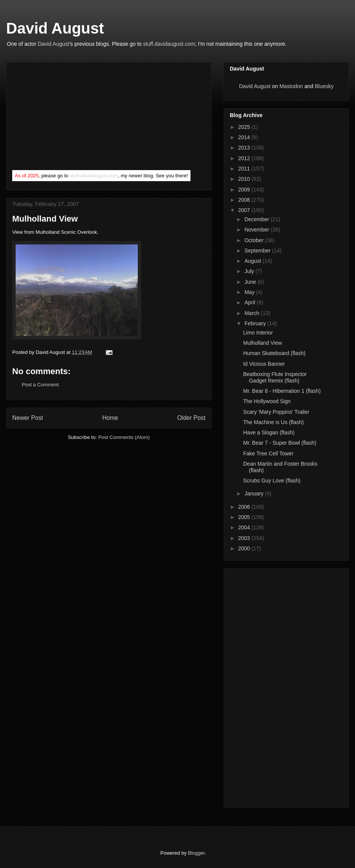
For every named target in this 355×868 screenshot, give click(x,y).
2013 (245, 148)
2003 (245, 538)
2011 (245, 169)
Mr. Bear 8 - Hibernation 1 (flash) (282, 391)
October (255, 240)
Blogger (196, 853)
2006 (245, 507)
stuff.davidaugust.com (169, 44)
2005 (245, 517)
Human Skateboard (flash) (274, 353)
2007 (245, 210)
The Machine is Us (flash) (274, 422)
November (257, 230)
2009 (245, 190)
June (251, 282)
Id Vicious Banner (264, 364)
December (257, 219)
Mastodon (291, 86)
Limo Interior (258, 333)
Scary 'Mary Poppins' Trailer (276, 412)
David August (55, 28)
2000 (245, 548)
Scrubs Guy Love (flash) (272, 481)
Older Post (191, 418)
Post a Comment (40, 385)
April (250, 302)
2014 (245, 137)
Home (110, 418)
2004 (245, 527)
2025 (245, 127)
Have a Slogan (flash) (269, 432)
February (256, 323)
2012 (245, 158)
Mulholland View (263, 343)
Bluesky (324, 86)
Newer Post (28, 418)
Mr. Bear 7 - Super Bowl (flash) (280, 443)
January (255, 493)
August (253, 261)
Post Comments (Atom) (124, 437)
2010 (245, 179)
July (250, 271)
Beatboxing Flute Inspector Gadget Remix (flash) (275, 377)
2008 (245, 200)
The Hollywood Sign (267, 401)
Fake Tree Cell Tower (268, 453)
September (258, 251)
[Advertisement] (69, 118)
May (250, 292)
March (253, 313)
